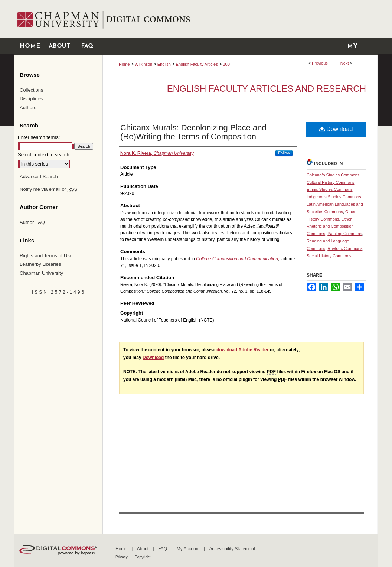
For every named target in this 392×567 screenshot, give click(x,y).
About (143, 549)
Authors (28, 107)
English (164, 64)
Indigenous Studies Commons (334, 197)
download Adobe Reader (242, 350)
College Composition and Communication (237, 259)
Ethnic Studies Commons (330, 189)
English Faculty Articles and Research (267, 89)
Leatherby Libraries (40, 264)
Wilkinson (143, 64)
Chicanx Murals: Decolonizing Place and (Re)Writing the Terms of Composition (193, 132)
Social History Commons (329, 256)
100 (226, 64)
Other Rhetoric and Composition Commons (330, 227)
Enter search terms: (39, 137)
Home (124, 64)
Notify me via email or (48, 189)
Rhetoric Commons (345, 248)
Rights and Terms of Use (46, 256)
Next (345, 63)
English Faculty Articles (197, 64)
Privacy (122, 557)
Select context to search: (44, 155)
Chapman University (41, 273)
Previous (320, 63)
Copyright (143, 557)
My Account (189, 549)
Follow (284, 153)
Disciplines (31, 99)
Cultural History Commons (330, 182)
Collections (32, 90)
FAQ (163, 549)
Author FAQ (32, 222)
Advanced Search (39, 177)
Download (336, 129)
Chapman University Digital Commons (240, 19)
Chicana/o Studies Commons (333, 175)
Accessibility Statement (232, 549)
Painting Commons (345, 234)
